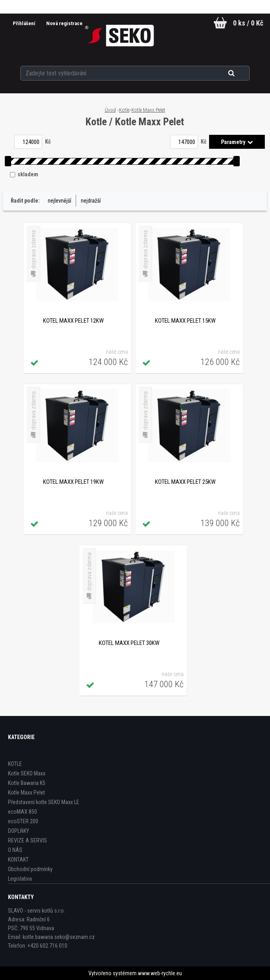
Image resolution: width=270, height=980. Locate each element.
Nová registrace (63, 23)
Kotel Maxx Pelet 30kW (129, 643)
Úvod (110, 110)
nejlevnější (60, 201)
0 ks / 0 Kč (248, 23)
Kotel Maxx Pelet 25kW (185, 482)
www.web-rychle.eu (160, 973)
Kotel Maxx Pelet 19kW (73, 482)
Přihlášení (23, 23)
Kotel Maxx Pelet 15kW (185, 321)
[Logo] (119, 35)
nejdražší (91, 201)
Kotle (124, 110)
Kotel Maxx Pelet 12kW (73, 321)
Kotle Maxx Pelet (148, 110)
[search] (241, 73)
